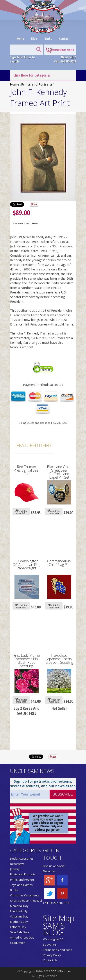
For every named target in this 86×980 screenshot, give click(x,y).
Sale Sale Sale (20, 932)
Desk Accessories (22, 858)
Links (48, 38)
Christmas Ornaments (25, 895)
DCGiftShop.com (62, 971)
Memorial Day (19, 906)
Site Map (59, 918)
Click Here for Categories (32, 75)
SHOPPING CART (63, 50)
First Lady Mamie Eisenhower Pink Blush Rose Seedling (27, 661)
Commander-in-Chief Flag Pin (59, 563)
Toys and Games (21, 885)
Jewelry (15, 869)
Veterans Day (19, 916)
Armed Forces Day (22, 937)
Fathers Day (18, 927)
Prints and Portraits (37, 84)
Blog (34, 38)
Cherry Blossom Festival (26, 901)
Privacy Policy (52, 955)
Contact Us (50, 960)
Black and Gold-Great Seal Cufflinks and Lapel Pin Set (59, 472)
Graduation (18, 943)
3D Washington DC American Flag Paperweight (27, 565)
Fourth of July (19, 911)
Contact (64, 38)
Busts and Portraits (23, 874)
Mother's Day (19, 922)
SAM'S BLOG (54, 929)
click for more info (21, 512)
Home (21, 38)
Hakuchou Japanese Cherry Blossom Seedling (59, 659)
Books (14, 890)
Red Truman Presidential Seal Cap (26, 470)
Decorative (17, 864)
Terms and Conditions (58, 950)
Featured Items (34, 445)
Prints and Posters (22, 880)
